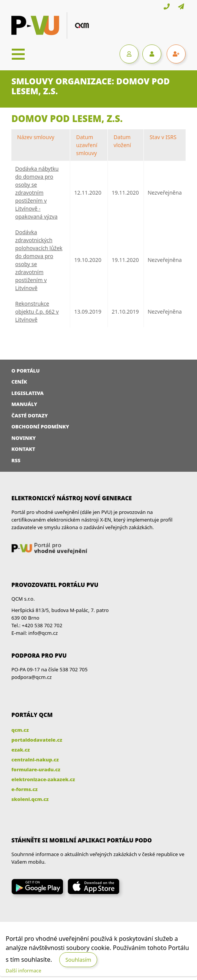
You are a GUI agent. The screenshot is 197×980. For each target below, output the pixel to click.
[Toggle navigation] (18, 54)
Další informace (24, 970)
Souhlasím (78, 960)
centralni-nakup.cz (35, 760)
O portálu (26, 371)
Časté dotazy (30, 415)
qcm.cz (20, 730)
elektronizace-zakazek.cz (43, 779)
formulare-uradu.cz (36, 769)
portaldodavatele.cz (37, 740)
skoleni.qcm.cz (30, 799)
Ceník (19, 382)
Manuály (24, 404)
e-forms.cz (24, 789)
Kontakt (23, 449)
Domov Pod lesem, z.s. (67, 118)
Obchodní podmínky (40, 427)
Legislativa (28, 393)
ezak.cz (21, 750)
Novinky (24, 438)
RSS (16, 460)
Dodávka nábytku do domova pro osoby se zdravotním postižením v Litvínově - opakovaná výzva (37, 193)
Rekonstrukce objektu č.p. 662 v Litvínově (37, 312)
